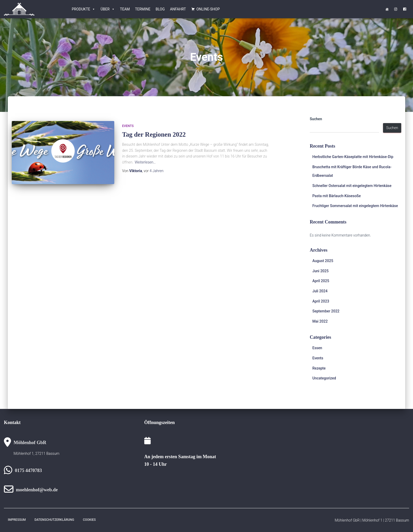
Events (128, 126)
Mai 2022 (320, 321)
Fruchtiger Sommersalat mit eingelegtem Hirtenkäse (355, 206)
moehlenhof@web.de (37, 490)
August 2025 (323, 261)
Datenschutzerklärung (54, 520)
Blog (160, 9)
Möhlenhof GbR (30, 443)
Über (107, 9)
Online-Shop (208, 9)
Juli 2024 (320, 291)
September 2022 (326, 311)
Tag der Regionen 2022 (154, 134)
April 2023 (321, 301)
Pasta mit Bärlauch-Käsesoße (337, 196)
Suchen (316, 119)
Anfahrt (178, 9)
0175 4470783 (28, 470)
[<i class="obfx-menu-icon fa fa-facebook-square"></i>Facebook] (405, 9)
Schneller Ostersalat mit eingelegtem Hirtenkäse (352, 186)
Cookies (89, 520)
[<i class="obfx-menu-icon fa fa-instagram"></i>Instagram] (396, 9)
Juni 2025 (320, 271)
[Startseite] (387, 9)
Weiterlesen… (145, 162)
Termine (143, 9)
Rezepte (319, 368)
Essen (317, 348)
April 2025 (321, 281)
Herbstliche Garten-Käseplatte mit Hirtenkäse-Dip (353, 157)
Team (125, 9)
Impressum (17, 520)
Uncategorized (324, 378)
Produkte (83, 9)
